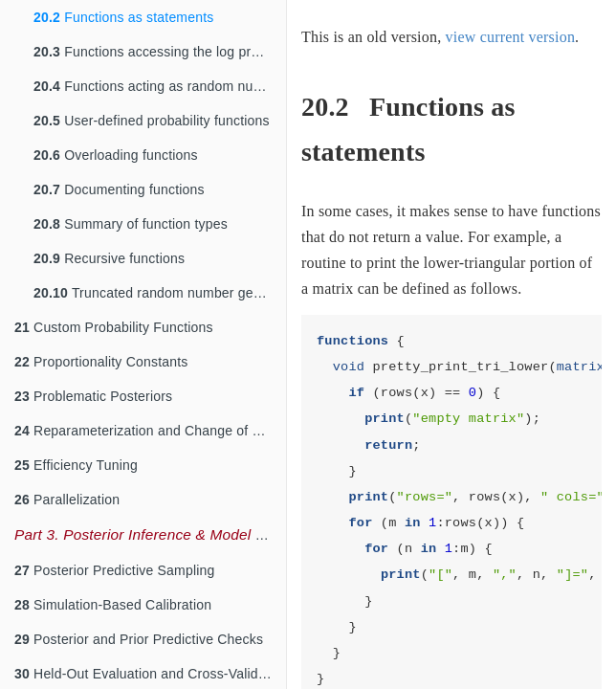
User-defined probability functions (152, 121)
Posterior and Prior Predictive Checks (139, 639)
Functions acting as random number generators (160, 86)
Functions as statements (124, 17)
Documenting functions (119, 189)
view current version (511, 37)
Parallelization (67, 500)
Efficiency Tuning (76, 465)
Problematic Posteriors (93, 396)
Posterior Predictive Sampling (115, 570)
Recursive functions (109, 258)
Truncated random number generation (160, 293)
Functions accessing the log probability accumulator (160, 52)
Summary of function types (131, 224)
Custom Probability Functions (114, 327)
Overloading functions (116, 155)
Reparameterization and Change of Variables (150, 431)
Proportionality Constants (101, 362)
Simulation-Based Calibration (113, 605)
